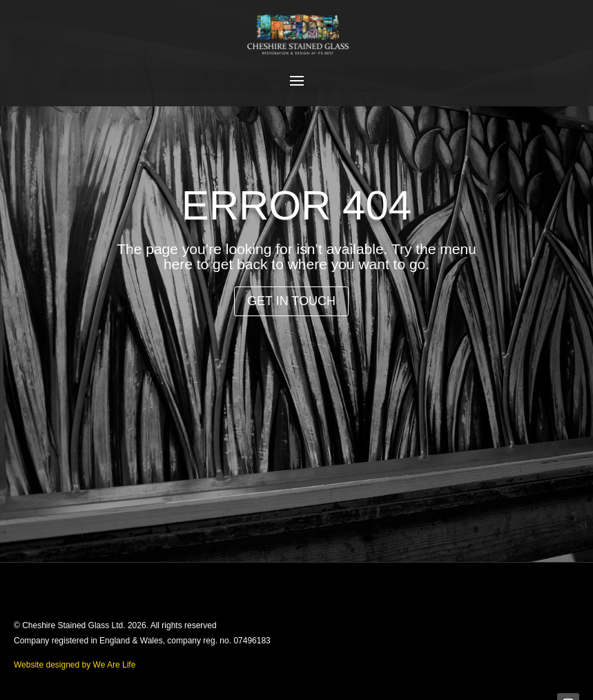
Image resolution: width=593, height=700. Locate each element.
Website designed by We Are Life (75, 665)
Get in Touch (291, 301)
